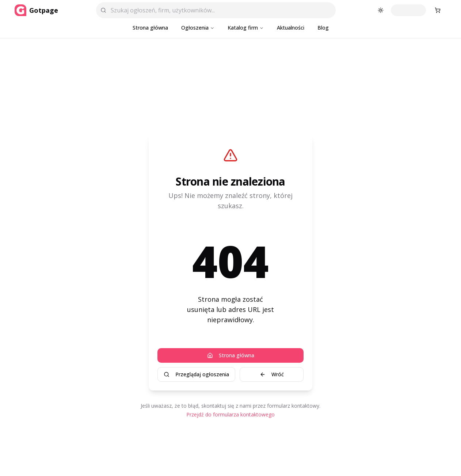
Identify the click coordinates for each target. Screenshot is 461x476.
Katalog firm (246, 28)
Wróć (272, 374)
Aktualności (291, 28)
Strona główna (150, 28)
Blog (323, 28)
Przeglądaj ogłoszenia (196, 374)
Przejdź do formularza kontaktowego (230, 414)
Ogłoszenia (198, 28)
